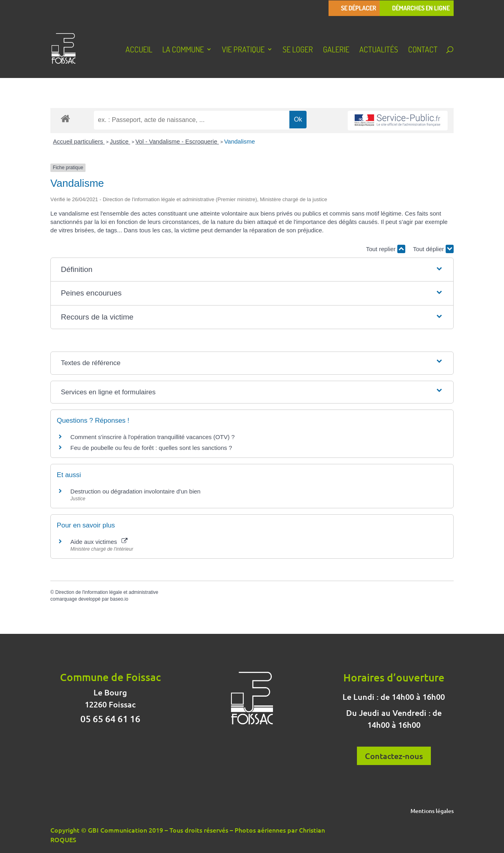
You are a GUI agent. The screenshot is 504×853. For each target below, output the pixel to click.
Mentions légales (432, 811)
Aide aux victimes (99, 542)
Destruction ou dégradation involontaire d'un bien (135, 491)
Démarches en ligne (421, 8)
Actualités (379, 50)
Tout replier (386, 249)
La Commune (183, 50)
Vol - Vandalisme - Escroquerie (177, 141)
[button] (252, 270)
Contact (423, 50)
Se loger (298, 50)
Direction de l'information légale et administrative (107, 592)
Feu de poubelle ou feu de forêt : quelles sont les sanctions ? (151, 448)
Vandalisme (240, 141)
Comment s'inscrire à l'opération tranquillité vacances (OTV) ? (152, 437)
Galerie (336, 50)
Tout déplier (433, 249)
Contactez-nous (394, 756)
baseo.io (119, 599)
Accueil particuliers (79, 141)
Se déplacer (359, 8)
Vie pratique (243, 50)
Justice (120, 141)
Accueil (139, 50)
